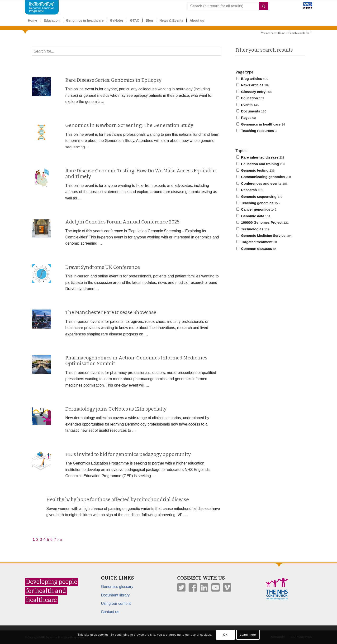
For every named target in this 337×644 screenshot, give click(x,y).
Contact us (110, 612)
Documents (251, 111)
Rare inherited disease (260, 157)
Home (282, 33)
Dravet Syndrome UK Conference (103, 267)
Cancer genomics (256, 209)
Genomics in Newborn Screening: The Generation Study (129, 125)
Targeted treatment (257, 242)
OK (225, 635)
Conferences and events (262, 184)
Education (250, 98)
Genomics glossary (117, 587)
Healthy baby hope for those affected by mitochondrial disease (118, 499)
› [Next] (58, 540)
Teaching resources (256, 131)
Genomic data (253, 216)
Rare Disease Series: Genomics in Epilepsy (113, 80)
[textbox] (127, 51)
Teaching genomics (258, 203)
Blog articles (252, 79)
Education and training (261, 164)
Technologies (253, 229)
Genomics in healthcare (261, 124)
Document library (115, 595)
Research (250, 190)
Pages (246, 118)
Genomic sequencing (259, 197)
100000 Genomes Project (262, 223)
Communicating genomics (264, 177)
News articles (253, 85)
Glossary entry (254, 92)
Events (247, 105)
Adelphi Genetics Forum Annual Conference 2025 (122, 222)
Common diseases (256, 249)
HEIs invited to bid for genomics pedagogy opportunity (128, 454)
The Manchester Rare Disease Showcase (111, 312)
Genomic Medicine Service (264, 236)
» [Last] (61, 540)
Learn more (248, 635)
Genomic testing (255, 170)
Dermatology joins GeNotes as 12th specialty (116, 409)
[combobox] (228, 6)
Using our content (116, 603)
